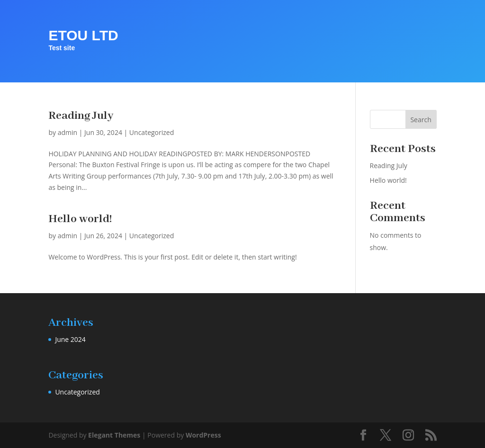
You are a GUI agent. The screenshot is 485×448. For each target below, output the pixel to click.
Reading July (81, 116)
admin (67, 132)
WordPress (203, 435)
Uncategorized (152, 132)
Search (421, 120)
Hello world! (80, 219)
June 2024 (70, 339)
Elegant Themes (114, 435)
